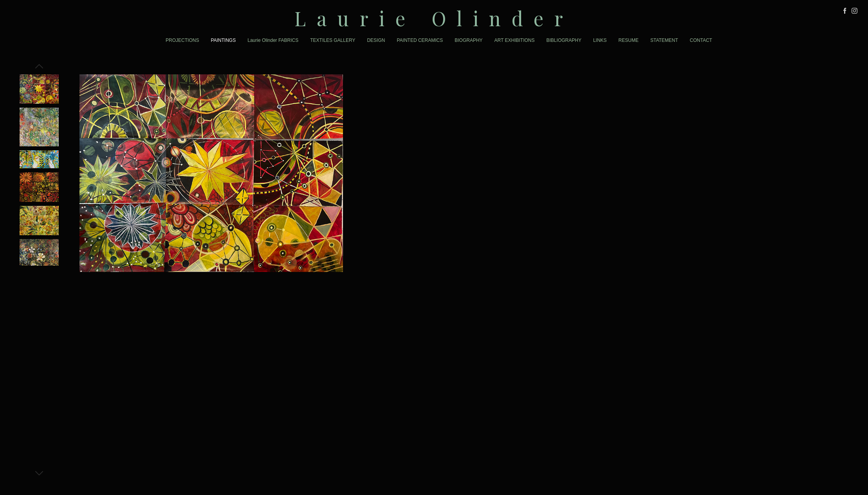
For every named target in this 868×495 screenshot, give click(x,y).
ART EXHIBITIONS (515, 40)
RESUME (629, 40)
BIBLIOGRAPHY (564, 40)
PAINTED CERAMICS (420, 40)
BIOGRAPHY (468, 40)
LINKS (600, 40)
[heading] (434, 18)
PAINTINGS (223, 40)
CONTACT (701, 40)
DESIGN (376, 40)
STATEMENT (664, 40)
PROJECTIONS (182, 40)
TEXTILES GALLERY (333, 40)
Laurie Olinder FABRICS (273, 40)
